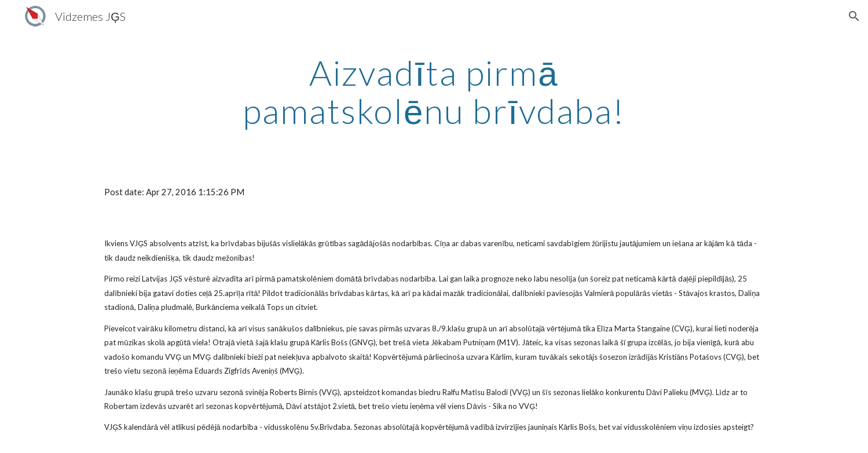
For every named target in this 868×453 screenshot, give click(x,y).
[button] (854, 16)
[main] (434, 92)
